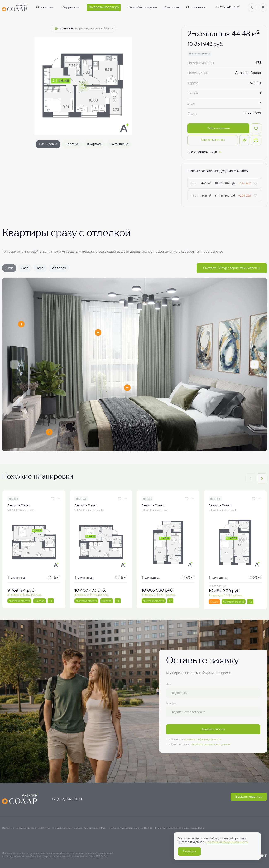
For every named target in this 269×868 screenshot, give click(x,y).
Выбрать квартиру (249, 797)
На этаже (72, 144)
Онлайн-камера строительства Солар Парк (79, 828)
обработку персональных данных (211, 744)
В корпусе (94, 144)
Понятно (189, 851)
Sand (25, 268)
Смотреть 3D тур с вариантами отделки (232, 268)
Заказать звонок (213, 140)
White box (59, 268)
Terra (40, 268)
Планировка (48, 144)
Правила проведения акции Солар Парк (180, 828)
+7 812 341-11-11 (228, 7)
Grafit (9, 268)
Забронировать (219, 128)
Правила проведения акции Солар (131, 828)
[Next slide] (262, 478)
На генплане (119, 144)
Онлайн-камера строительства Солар (26, 828)
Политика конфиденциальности (227, 842)
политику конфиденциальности (202, 739)
